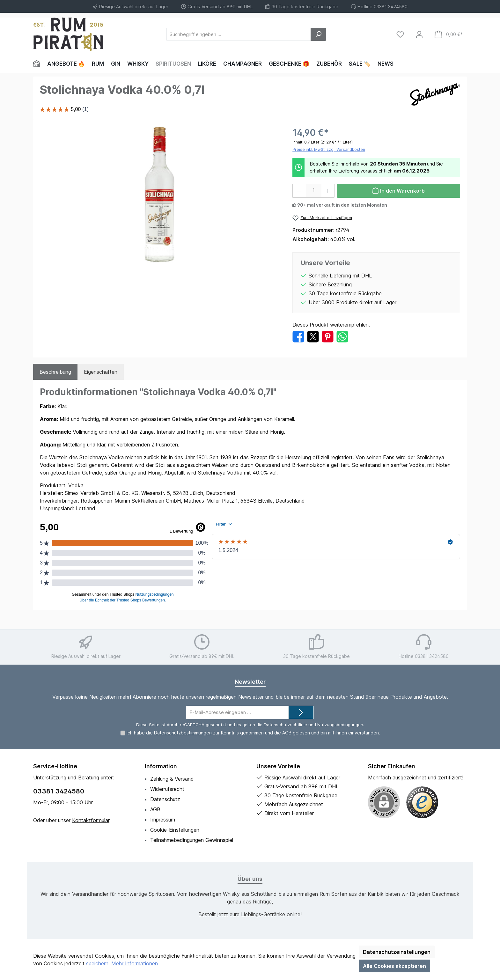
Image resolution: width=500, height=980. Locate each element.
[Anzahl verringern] (299, 191)
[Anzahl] (314, 191)
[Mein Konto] (419, 34)
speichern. (98, 963)
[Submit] (301, 713)
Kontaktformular (91, 820)
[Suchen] (318, 34)
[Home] (38, 64)
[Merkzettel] (400, 34)
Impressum (163, 820)
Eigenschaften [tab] (101, 372)
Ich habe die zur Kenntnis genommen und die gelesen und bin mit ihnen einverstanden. (253, 733)
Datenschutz (165, 799)
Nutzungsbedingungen (340, 725)
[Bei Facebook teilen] (298, 336)
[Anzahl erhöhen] (328, 191)
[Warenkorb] (449, 34)
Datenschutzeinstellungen (397, 952)
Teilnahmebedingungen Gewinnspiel (192, 840)
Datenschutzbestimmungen (183, 733)
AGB (287, 733)
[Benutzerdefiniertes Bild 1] (422, 802)
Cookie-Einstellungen (175, 830)
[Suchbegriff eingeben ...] (239, 34)
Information (161, 766)
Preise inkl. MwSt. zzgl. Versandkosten (329, 149)
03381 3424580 (59, 791)
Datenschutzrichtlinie (285, 725)
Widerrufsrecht (167, 789)
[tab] (55, 372)
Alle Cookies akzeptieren (394, 966)
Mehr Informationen (135, 963)
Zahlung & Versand (172, 779)
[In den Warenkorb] (399, 191)
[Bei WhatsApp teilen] (342, 336)
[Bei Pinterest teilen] (328, 336)
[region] (160, 195)
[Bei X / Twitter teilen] (313, 336)
